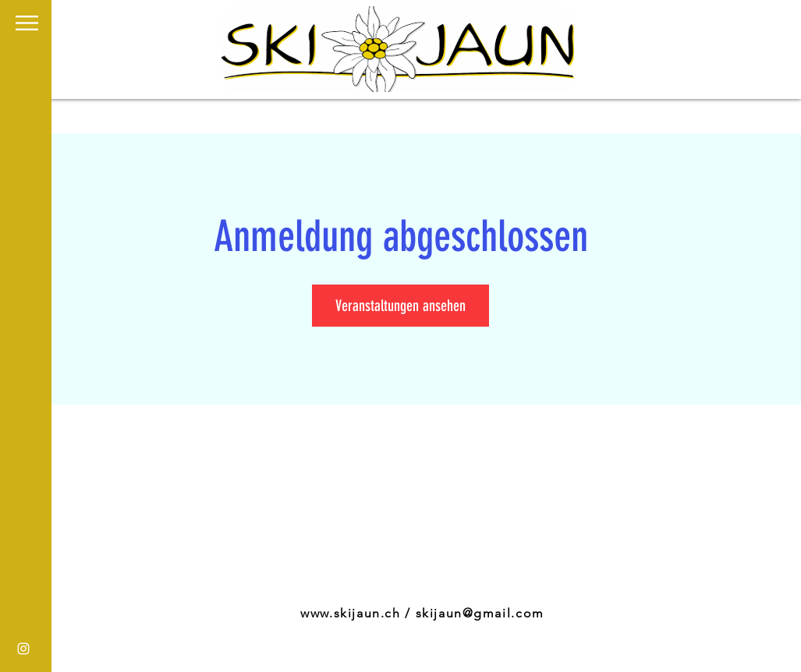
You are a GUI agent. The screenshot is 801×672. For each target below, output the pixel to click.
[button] (27, 23)
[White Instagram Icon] (23, 649)
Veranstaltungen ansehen (400, 306)
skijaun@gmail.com (480, 613)
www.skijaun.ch (350, 613)
